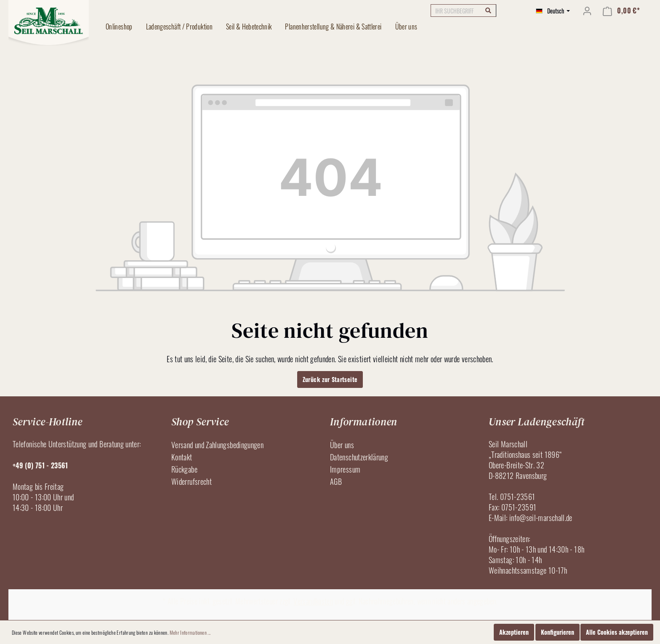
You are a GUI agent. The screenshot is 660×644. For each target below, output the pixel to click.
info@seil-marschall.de (541, 518)
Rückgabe (184, 469)
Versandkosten (313, 601)
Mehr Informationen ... (190, 632)
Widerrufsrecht (192, 481)
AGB (336, 481)
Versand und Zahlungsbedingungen (217, 445)
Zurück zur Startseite (330, 379)
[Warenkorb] (621, 11)
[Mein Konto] (587, 11)
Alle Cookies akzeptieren (617, 632)
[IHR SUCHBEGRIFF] (463, 11)
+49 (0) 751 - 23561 (40, 465)
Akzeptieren (514, 632)
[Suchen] (488, 10)
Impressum (345, 469)
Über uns (342, 445)
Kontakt (182, 457)
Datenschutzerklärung (359, 457)
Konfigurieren (558, 632)
